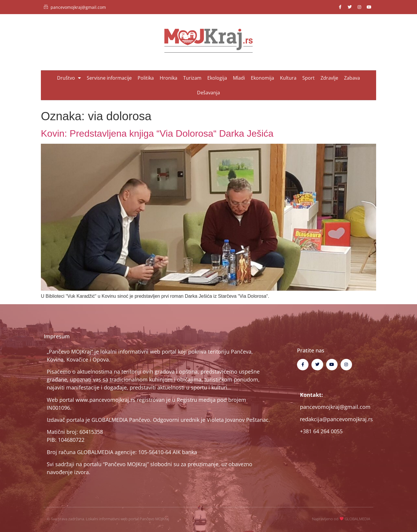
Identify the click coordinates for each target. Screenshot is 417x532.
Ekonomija (262, 78)
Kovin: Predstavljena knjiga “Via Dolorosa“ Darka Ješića (157, 133)
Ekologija (217, 78)
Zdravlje (329, 78)
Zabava (352, 78)
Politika (146, 78)
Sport (308, 78)
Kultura (288, 78)
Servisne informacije (109, 78)
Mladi (239, 78)
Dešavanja (208, 93)
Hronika (169, 78)
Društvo (69, 78)
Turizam (192, 78)
